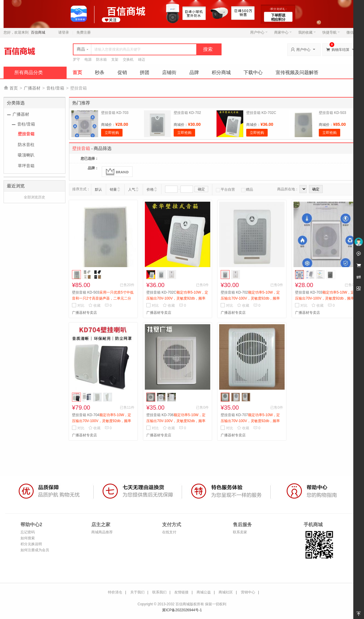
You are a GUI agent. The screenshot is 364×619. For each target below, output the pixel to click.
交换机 (128, 59)
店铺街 (169, 72)
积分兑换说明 (31, 544)
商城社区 (226, 592)
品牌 (194, 72)
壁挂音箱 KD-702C (261, 113)
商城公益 (204, 592)
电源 (88, 59)
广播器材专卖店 (84, 313)
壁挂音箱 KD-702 (187, 113)
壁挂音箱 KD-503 (332, 113)
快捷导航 (331, 32)
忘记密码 (28, 532)
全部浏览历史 (34, 197)
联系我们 (159, 592)
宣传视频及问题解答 (297, 72)
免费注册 (84, 32)
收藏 (94, 305)
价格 (150, 189)
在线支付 (169, 532)
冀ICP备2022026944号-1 (182, 610)
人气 (132, 189)
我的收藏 (307, 32)
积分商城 (221, 72)
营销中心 (248, 592)
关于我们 (137, 592)
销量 (113, 189)
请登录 (64, 32)
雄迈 (142, 59)
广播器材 (32, 88)
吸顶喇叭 (26, 155)
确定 (201, 189)
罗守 (76, 59)
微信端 (352, 32)
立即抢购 (112, 133)
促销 (122, 72)
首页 (77, 72)
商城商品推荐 (102, 532)
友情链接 (181, 592)
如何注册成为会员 (35, 550)
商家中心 (283, 32)
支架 (115, 59)
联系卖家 (240, 532)
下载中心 (253, 72)
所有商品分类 (29, 72)
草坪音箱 (26, 166)
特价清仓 (115, 592)
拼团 (145, 72)
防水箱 (101, 59)
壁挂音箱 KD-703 (115, 113)
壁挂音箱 (26, 134)
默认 (98, 189)
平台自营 (225, 189)
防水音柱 (26, 145)
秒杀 (100, 72)
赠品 (247, 189)
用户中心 (259, 32)
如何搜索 (28, 538)
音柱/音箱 (55, 88)
